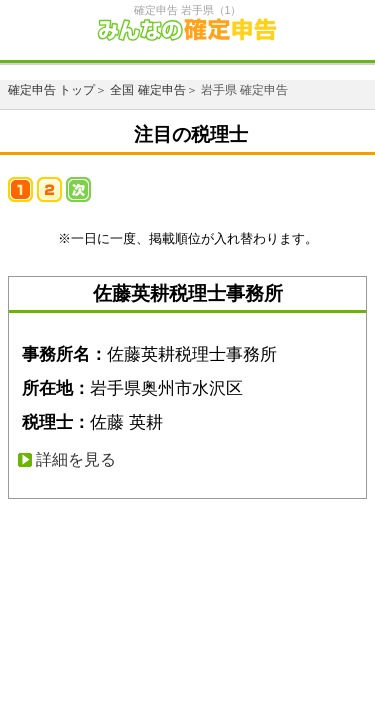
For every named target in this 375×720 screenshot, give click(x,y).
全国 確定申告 (147, 90)
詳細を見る (76, 459)
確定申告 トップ (51, 90)
